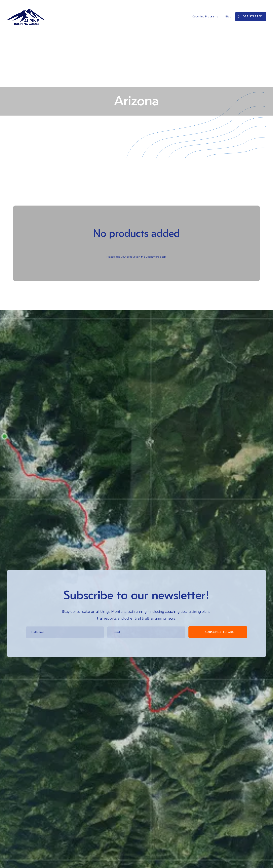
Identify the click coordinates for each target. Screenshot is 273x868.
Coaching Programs (205, 16)
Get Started (253, 16)
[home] (26, 17)
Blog (228, 16)
